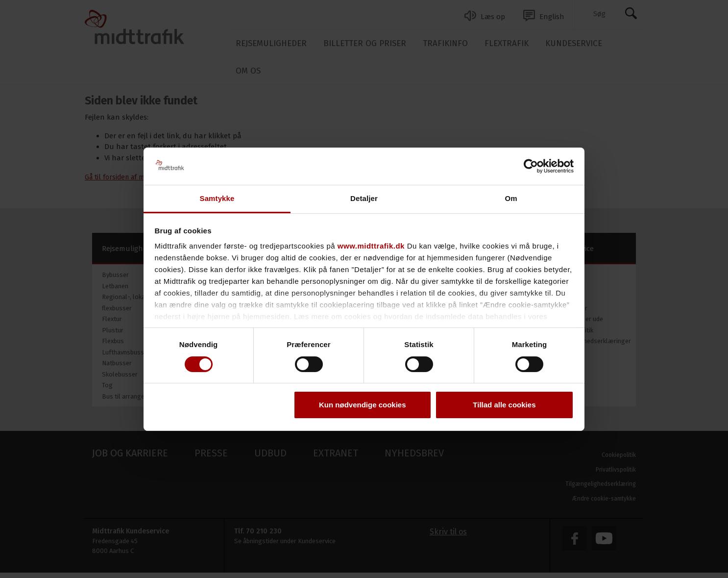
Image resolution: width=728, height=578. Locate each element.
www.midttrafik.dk (371, 246)
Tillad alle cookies (504, 405)
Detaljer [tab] (364, 198)
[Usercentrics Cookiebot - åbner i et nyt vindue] (531, 166)
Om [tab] (511, 198)
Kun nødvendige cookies (363, 405)
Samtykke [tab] (217, 198)
